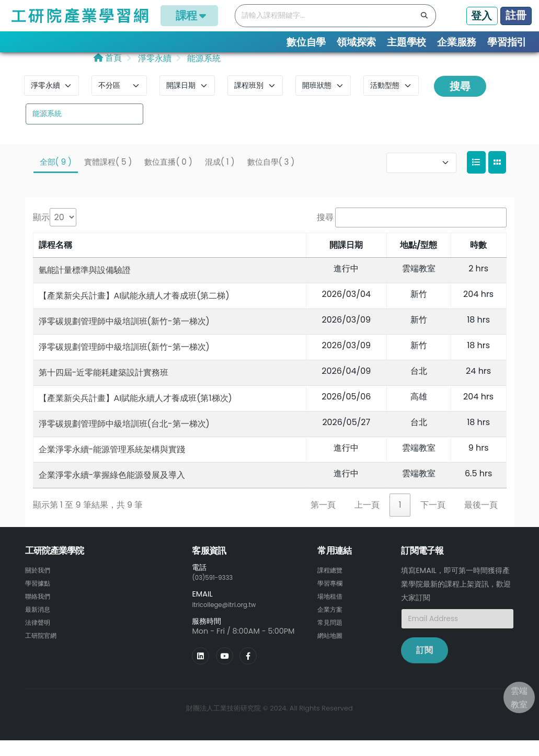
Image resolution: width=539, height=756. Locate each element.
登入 (481, 16)
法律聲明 (40, 635)
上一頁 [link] (367, 520)
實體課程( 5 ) (108, 177)
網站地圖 (332, 648)
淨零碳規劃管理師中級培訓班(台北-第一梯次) (124, 439)
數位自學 (306, 42)
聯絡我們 (40, 610)
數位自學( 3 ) (271, 177)
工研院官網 (43, 648)
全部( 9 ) (56, 177)
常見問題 (332, 635)
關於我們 (40, 585)
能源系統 (203, 74)
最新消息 (40, 623)
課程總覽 (332, 585)
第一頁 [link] (323, 520)
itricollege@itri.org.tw (231, 619)
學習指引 (507, 42)
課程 (189, 15)
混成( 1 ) (220, 177)
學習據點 (40, 598)
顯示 (41, 233)
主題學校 (406, 42)
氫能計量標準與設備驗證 (85, 285)
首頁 (108, 73)
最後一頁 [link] (481, 520)
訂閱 (425, 666)
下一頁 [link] (433, 520)
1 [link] (400, 520)
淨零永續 (153, 74)
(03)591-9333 (217, 593)
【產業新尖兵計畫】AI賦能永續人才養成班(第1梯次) (135, 413)
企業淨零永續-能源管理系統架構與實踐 (112, 465)
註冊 (516, 15)
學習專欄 (332, 598)
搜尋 (460, 102)
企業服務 (457, 42)
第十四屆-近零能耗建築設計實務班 (104, 388)
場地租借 (332, 610)
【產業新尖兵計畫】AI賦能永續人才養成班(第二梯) (134, 311)
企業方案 (332, 623)
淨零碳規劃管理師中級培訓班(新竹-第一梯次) (124, 336)
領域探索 (356, 42)
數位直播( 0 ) (168, 177)
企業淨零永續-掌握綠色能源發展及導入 (112, 490)
